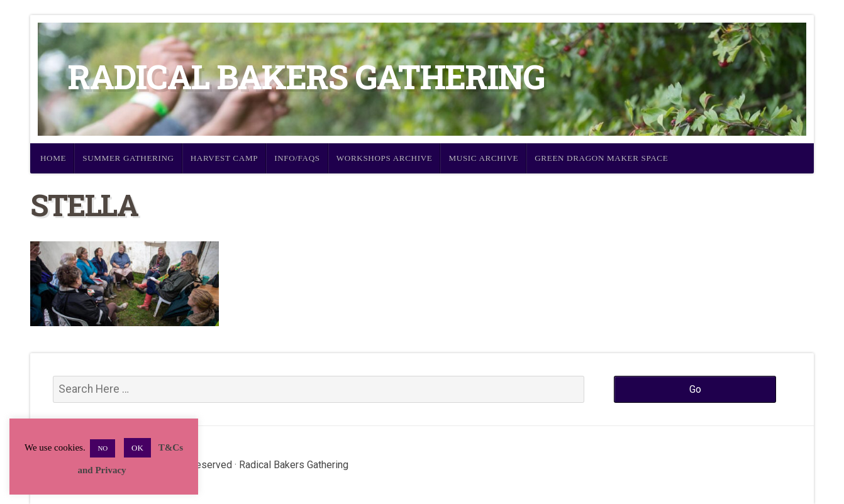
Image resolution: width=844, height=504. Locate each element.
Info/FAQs (297, 158)
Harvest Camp (224, 158)
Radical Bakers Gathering (306, 76)
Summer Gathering (128, 158)
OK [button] (137, 448)
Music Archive (483, 158)
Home (53, 158)
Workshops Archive (385, 158)
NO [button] (103, 448)
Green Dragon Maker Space (601, 158)
